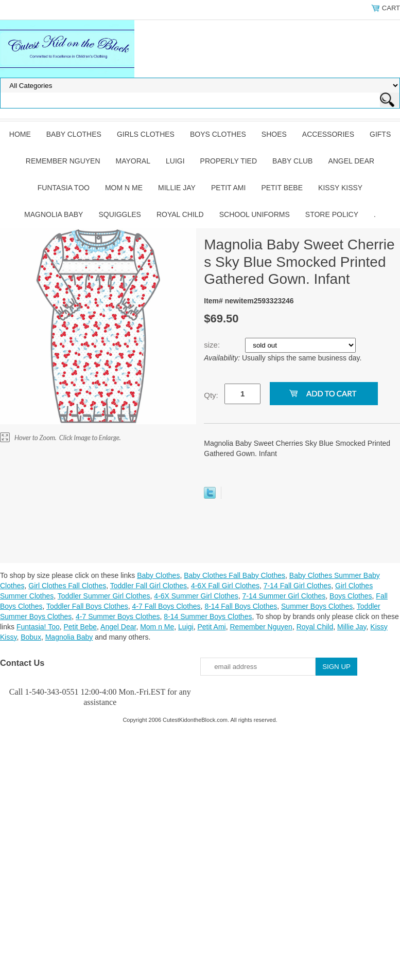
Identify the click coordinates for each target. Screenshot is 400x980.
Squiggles (119, 214)
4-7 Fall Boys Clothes (167, 606)
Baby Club (292, 161)
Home (20, 134)
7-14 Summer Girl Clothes (284, 596)
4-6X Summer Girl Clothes (196, 596)
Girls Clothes (146, 134)
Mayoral (133, 161)
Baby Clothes (74, 134)
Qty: (211, 395)
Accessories (328, 134)
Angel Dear (351, 161)
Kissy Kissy (340, 188)
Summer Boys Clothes (317, 606)
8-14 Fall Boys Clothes (241, 606)
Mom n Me (124, 188)
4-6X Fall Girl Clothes (225, 586)
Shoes (274, 134)
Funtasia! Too (38, 627)
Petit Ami (228, 188)
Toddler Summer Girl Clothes (104, 596)
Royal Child (180, 214)
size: (213, 345)
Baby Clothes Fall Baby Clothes (234, 575)
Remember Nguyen (63, 161)
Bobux (31, 637)
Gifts (380, 134)
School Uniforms (255, 214)
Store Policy (332, 214)
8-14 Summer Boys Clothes (208, 616)
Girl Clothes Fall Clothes (67, 586)
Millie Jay (177, 188)
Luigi (175, 161)
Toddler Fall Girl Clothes (149, 586)
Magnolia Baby (54, 214)
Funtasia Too (64, 188)
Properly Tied (229, 161)
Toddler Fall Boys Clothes (87, 606)
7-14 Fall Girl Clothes (298, 586)
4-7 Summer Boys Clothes (118, 616)
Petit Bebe (282, 188)
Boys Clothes (218, 134)
